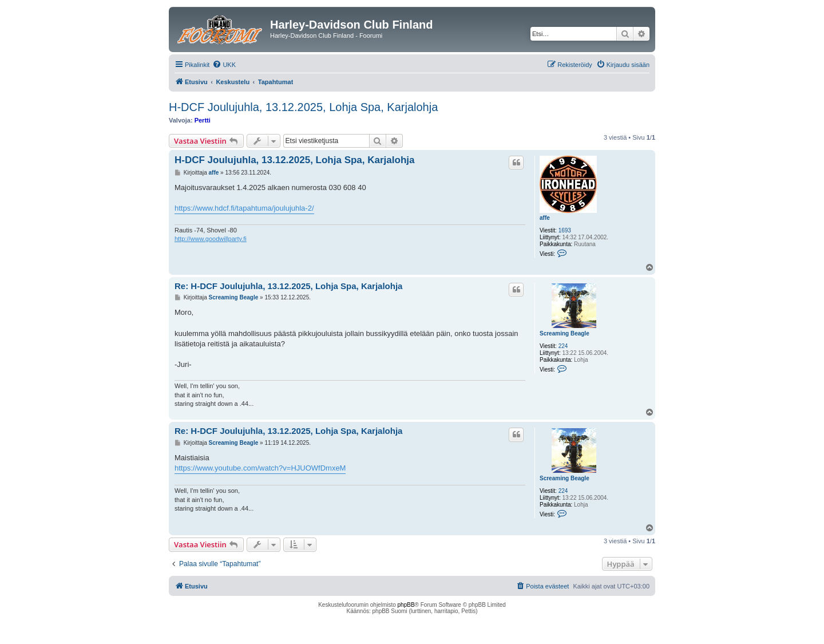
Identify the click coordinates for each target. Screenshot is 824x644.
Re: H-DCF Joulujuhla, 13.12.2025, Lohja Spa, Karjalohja (288, 286)
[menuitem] (224, 65)
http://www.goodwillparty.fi (211, 239)
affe (545, 218)
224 (563, 346)
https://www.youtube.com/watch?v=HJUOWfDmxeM (260, 468)
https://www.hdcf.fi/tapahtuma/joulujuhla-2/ (244, 208)
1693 (565, 230)
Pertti (203, 120)
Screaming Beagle (564, 333)
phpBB (406, 605)
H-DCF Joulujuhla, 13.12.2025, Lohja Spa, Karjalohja (303, 107)
